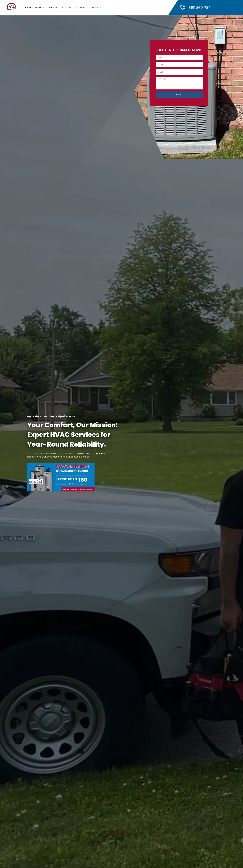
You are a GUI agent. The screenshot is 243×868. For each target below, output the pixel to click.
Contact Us (95, 7)
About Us (40, 7)
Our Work (80, 7)
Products (66, 7)
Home (28, 7)
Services (53, 7)
